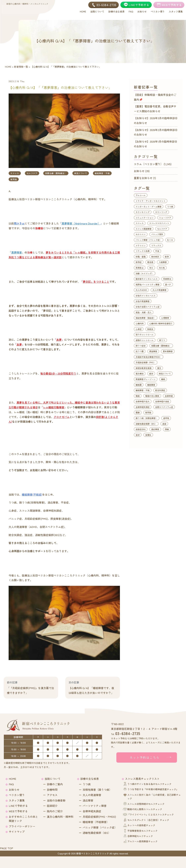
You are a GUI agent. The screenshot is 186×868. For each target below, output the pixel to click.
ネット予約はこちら (145, 757)
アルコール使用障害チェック (142, 841)
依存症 (139, 262)
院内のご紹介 (55, 811)
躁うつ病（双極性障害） (147, 418)
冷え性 (162, 268)
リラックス (156, 245)
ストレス (15, 173)
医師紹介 (52, 806)
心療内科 (140, 323)
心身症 (139, 329)
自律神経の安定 (162, 401)
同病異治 (167, 279)
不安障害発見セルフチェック (142, 831)
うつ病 (170, 207)
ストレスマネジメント (159, 223)
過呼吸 (166, 418)
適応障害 (155, 429)
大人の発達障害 (159, 290)
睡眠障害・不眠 (102, 173)
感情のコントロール (145, 340)
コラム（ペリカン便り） (148, 164)
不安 (157, 251)
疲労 (151, 373)
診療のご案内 (55, 784)
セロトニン (141, 234)
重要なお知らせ (143, 178)
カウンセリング (143, 212)
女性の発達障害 (143, 301)
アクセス (52, 795)
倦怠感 (150, 262)
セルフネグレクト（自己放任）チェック (148, 820)
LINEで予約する (18, 806)
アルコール (141, 195)
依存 (167, 257)
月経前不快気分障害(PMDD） (149, 357)
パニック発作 (157, 234)
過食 (164, 424)
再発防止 (140, 268)
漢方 (159, 368)
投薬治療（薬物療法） (56, 173)
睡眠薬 (139, 385)
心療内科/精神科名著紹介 (161, 323)
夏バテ (168, 284)
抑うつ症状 (141, 346)
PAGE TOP (7, 848)
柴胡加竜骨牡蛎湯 (144, 368)
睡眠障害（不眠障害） (96, 822)
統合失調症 (160, 390)
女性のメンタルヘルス (146, 296)
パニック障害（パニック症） (149, 240)
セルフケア (32, 173)
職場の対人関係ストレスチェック (145, 809)
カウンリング (161, 212)
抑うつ (162, 340)
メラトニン (141, 245)
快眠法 (150, 329)
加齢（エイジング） (145, 273)
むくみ (170, 240)
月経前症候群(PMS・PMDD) (99, 817)
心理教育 (165, 318)
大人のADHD (141, 290)
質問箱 (14, 179)
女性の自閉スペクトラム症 (148, 307)
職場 (138, 396)
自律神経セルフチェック (140, 836)
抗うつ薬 (140, 351)
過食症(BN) (141, 429)
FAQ (11, 784)
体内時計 (155, 257)
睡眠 (163, 379)
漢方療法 (140, 373)
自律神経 (169, 396)
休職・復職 (141, 257)
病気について (81, 173)
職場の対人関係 (152, 396)
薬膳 (138, 412)
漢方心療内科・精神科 (60, 817)
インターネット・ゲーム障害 (149, 207)
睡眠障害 (151, 385)
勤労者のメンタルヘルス (147, 279)
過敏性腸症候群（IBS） (146, 424)
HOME (13, 779)
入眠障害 (163, 262)
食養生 (148, 435)
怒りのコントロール (145, 335)
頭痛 (167, 429)
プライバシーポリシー (22, 826)
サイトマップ (17, 832)
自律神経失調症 (143, 407)
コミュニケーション (145, 218)
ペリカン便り (17, 795)
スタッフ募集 (17, 800)
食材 (138, 435)
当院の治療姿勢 (56, 800)
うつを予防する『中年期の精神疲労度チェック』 (153, 789)
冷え (151, 268)
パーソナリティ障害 (95, 806)
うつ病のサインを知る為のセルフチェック (149, 784)
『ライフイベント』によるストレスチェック (151, 814)
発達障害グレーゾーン (146, 379)
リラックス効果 (143, 251)
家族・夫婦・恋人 (144, 312)
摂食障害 (153, 351)
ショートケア (165, 218)
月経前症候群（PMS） (146, 362)
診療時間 (52, 790)
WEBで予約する (18, 811)
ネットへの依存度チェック (141, 825)
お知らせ (139, 171)
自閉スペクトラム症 (164, 407)
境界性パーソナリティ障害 (148, 284)
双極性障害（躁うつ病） (97, 790)
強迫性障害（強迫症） (146, 318)
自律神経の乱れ (143, 401)
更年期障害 (168, 351)
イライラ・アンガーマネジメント (151, 201)
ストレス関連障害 (144, 229)
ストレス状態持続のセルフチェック (146, 804)
